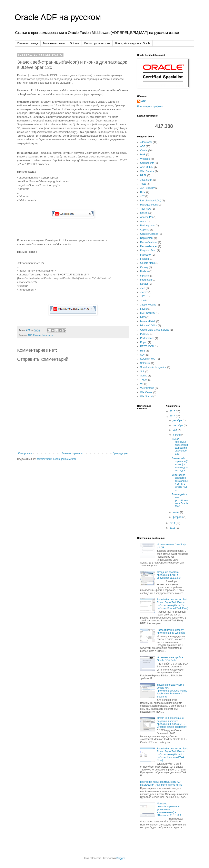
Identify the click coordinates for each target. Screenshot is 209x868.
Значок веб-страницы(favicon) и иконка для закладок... (180, 464)
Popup (144, 342)
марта (176, 512)
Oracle (144, 150)
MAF (143, 155)
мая (175, 430)
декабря (177, 420)
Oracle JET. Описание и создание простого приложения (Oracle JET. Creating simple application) (172, 723)
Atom (143, 221)
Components (147, 163)
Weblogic (145, 159)
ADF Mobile (147, 167)
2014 (173, 523)
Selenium (145, 363)
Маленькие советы (54, 43)
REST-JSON (147, 346)
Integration (146, 280)
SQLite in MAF (148, 359)
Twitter (144, 380)
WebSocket (146, 396)
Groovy (144, 267)
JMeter (144, 292)
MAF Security (148, 313)
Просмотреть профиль (150, 107)
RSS (143, 351)
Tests (143, 184)
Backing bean (148, 226)
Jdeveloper (47, 336)
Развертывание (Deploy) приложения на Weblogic (171, 631)
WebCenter (146, 392)
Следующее (25, 454)
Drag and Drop (148, 250)
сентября (178, 425)
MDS (143, 317)
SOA (143, 355)
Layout (144, 309)
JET (142, 196)
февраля (178, 517)
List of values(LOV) (151, 201)
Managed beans (149, 205)
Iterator (144, 284)
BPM (143, 192)
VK (142, 384)
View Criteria (147, 388)
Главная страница (28, 43)
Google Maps (147, 263)
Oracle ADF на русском (58, 17)
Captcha (145, 230)
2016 (173, 411)
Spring (144, 376)
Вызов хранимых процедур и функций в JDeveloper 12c (180, 446)
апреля (177, 435)
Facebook (146, 255)
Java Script (146, 180)
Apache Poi (146, 217)
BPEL (143, 175)
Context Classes (149, 234)
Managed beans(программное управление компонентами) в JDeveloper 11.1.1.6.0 (169, 810)
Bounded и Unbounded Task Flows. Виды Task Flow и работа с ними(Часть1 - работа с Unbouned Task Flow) (172, 755)
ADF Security (147, 188)
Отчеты (144, 213)
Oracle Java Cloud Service (155, 330)
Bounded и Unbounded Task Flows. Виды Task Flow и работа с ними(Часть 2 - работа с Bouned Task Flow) (173, 604)
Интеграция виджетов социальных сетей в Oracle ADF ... (180, 482)
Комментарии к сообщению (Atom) (56, 460)
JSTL (143, 296)
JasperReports (148, 305)
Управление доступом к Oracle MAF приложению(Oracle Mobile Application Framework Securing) (172, 691)
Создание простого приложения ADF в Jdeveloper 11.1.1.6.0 (169, 575)
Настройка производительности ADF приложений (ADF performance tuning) (162, 783)
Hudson (144, 271)
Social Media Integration (153, 367)
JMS (143, 288)
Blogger (121, 858)
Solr (142, 372)
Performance (147, 338)
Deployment (147, 238)
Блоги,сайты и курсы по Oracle (133, 43)
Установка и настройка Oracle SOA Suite (170, 659)
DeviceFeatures (149, 242)
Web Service (147, 171)
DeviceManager (149, 246)
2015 (173, 416)
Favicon (37, 336)
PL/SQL (145, 334)
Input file (145, 276)
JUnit (143, 301)
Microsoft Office (149, 326)
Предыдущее (120, 454)
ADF (30, 336)
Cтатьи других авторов (97, 43)
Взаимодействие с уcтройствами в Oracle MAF (180, 500)
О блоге (74, 43)
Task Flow (146, 209)
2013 (173, 528)
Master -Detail (148, 321)
